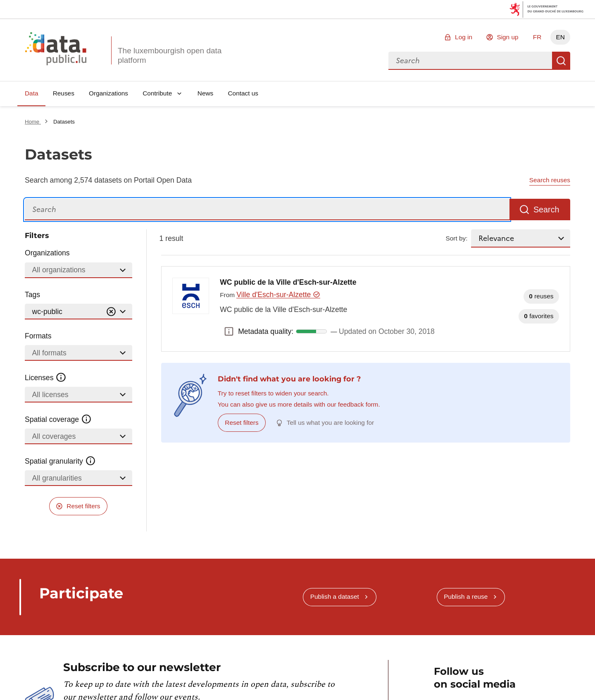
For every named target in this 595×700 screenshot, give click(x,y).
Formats (38, 336)
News (205, 93)
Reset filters (83, 506)
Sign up (507, 37)
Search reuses (550, 180)
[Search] (267, 210)
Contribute (157, 93)
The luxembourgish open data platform (170, 55)
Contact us (243, 93)
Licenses (46, 378)
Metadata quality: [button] (229, 331)
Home (33, 122)
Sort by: (457, 238)
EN (560, 37)
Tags (32, 295)
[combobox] (470, 61)
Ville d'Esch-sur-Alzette (278, 295)
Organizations (108, 93)
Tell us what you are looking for (330, 423)
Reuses (64, 93)
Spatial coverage (58, 419)
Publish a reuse (466, 596)
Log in (464, 37)
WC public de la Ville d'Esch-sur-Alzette (288, 282)
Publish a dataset (335, 596)
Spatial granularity (60, 461)
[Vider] (111, 312)
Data (32, 93)
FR (537, 37)
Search (561, 61)
